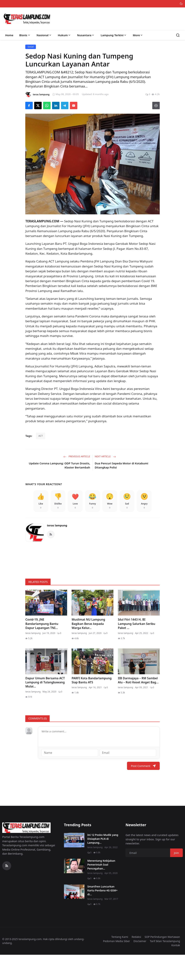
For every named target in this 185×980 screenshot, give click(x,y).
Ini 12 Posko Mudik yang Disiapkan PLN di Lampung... (103, 864)
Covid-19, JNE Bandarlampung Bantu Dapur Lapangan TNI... (42, 649)
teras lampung (57, 551)
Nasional (44, 35)
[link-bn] (92, 584)
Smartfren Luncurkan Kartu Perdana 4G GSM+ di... (103, 915)
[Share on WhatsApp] (47, 106)
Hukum (65, 35)
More (138, 35)
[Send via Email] (74, 106)
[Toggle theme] (181, 4)
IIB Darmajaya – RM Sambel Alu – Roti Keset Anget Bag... (138, 705)
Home (9, 35)
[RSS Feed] (51, 560)
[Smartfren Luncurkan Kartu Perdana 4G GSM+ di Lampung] (74, 917)
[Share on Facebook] (29, 106)
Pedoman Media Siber (116, 966)
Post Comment (143, 791)
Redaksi (136, 962)
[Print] (156, 106)
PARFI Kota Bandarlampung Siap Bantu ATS (92, 705)
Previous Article (77, 456)
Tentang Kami (120, 962)
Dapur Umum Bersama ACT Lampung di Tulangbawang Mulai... (45, 708)
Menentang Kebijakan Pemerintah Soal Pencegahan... (101, 890)
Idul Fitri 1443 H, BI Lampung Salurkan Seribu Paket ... (137, 649)
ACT (41, 436)
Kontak (176, 970)
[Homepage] (27, 19)
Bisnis (25, 35)
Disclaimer (140, 966)
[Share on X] (38, 106)
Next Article (105, 456)
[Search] (178, 35)
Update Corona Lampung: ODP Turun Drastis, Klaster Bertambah (59, 465)
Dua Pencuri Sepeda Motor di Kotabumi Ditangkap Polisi (122, 465)
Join (176, 878)
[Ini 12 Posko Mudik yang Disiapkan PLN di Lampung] (74, 865)
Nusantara (86, 35)
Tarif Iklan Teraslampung (165, 966)
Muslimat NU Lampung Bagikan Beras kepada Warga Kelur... (88, 649)
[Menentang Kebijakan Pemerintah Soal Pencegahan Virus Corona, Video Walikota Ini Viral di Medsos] (74, 891)
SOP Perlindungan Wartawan (162, 962)
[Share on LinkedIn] (56, 106)
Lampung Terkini (114, 35)
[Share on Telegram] (65, 106)
